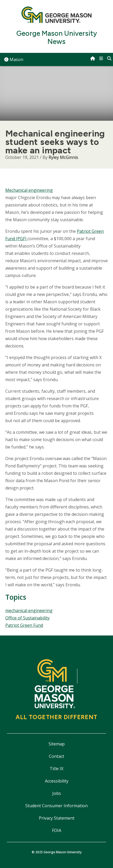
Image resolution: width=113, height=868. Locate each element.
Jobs (57, 793)
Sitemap (57, 744)
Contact (56, 756)
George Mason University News (57, 38)
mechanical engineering (29, 610)
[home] (93, 58)
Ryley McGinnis (63, 157)
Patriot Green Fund (24, 625)
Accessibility (57, 781)
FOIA (57, 830)
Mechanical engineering (29, 190)
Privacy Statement (57, 818)
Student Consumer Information (56, 806)
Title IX (56, 769)
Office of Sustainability (27, 618)
